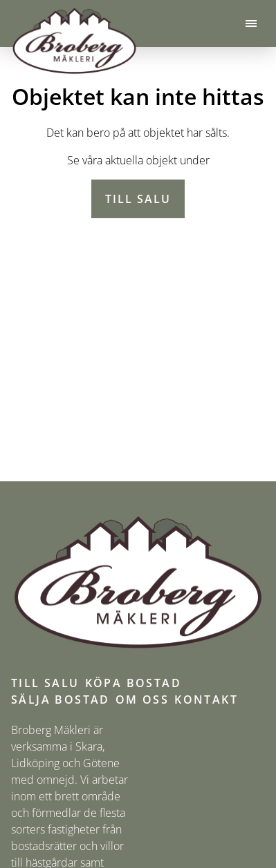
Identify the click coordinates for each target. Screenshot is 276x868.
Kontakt (206, 700)
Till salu (138, 199)
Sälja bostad (61, 700)
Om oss (142, 700)
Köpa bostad (133, 683)
